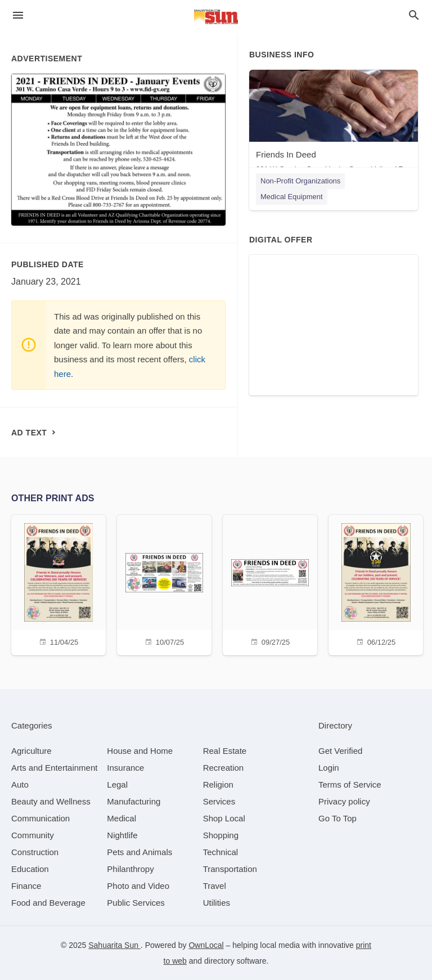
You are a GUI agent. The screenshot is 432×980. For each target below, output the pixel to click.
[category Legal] (117, 785)
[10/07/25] (164, 584)
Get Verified (340, 751)
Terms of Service (350, 785)
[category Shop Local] (224, 818)
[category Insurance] (125, 768)
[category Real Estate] (225, 751)
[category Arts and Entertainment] (54, 768)
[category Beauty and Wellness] (51, 801)
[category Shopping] (221, 835)
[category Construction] (35, 852)
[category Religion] (218, 785)
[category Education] (30, 869)
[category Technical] (221, 852)
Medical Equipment (292, 197)
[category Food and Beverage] (48, 903)
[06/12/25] (376, 584)
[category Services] (219, 801)
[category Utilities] (217, 903)
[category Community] (33, 835)
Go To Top (337, 818)
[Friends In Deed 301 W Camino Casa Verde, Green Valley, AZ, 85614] (334, 124)
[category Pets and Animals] (139, 852)
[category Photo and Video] (138, 886)
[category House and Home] (140, 751)
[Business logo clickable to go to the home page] (216, 17)
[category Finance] (26, 886)
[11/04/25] (58, 584)
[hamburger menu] (18, 15)
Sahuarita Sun (114, 945)
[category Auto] (20, 785)
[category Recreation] (224, 768)
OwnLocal (206, 945)
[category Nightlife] (122, 835)
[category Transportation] (230, 869)
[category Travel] (215, 886)
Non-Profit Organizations (300, 181)
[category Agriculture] (31, 751)
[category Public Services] (136, 903)
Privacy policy (344, 801)
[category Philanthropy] (130, 869)
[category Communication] (40, 818)
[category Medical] (121, 818)
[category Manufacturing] (134, 801)
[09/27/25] (270, 584)
